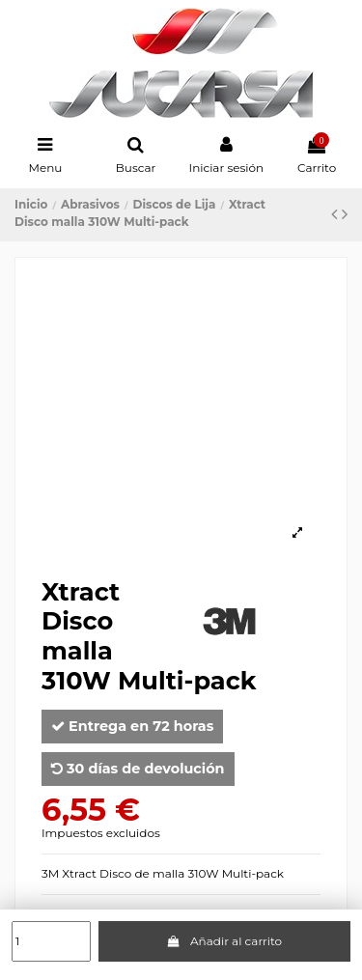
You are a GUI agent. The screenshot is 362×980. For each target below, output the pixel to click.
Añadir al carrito (224, 941)
